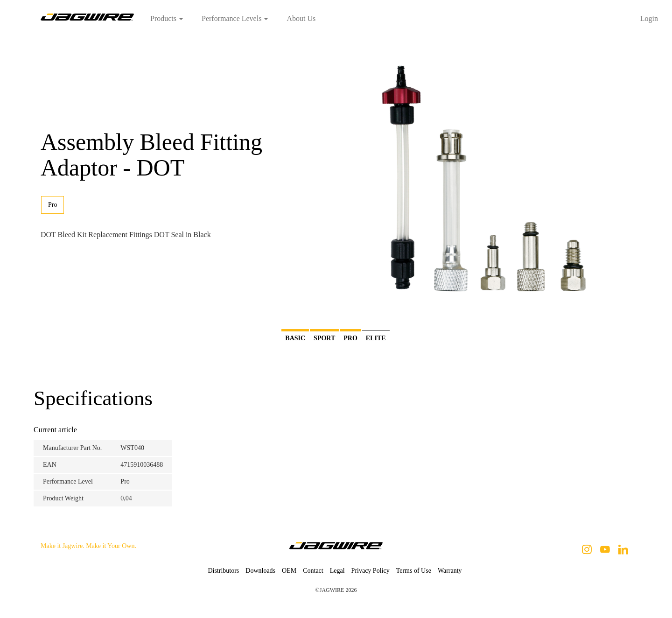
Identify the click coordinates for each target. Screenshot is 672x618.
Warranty (450, 571)
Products (167, 18)
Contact (313, 571)
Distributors (223, 571)
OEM (289, 571)
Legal (337, 571)
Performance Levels (235, 18)
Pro (52, 205)
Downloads (260, 571)
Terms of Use (414, 571)
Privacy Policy (371, 571)
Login (649, 18)
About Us (301, 18)
